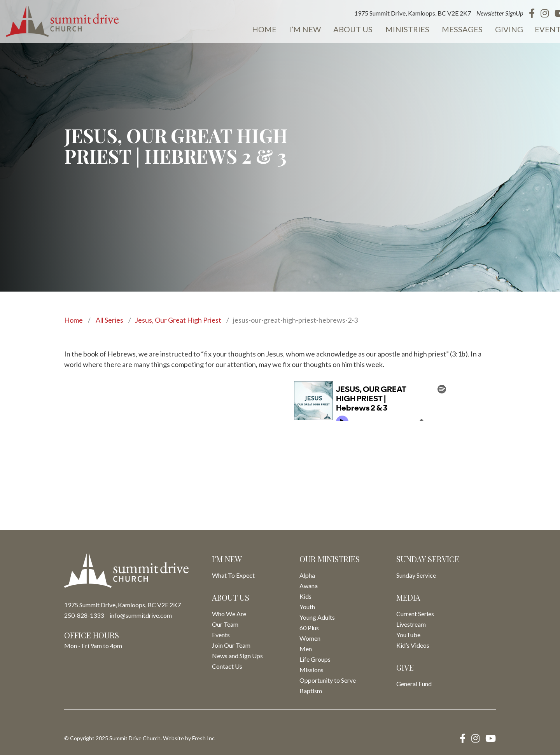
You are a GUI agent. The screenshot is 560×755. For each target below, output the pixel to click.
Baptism (311, 691)
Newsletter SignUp (489, 13)
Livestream (411, 624)
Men (306, 649)
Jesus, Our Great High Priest (178, 320)
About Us (345, 30)
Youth (307, 607)
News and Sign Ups (237, 656)
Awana (309, 586)
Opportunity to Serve (328, 680)
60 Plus (309, 628)
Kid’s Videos (413, 645)
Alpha (307, 575)
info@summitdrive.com (141, 615)
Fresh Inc (203, 738)
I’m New (297, 30)
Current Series (415, 614)
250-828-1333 (84, 615)
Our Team (225, 624)
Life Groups (315, 659)
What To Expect (233, 575)
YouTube (408, 635)
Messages (452, 30)
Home (258, 30)
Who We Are (229, 614)
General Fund (414, 684)
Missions (311, 670)
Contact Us (227, 666)
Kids (305, 596)
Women (310, 638)
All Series (109, 320)
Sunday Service (416, 575)
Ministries (398, 30)
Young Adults (317, 617)
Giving (498, 30)
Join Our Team (231, 645)
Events (539, 30)
